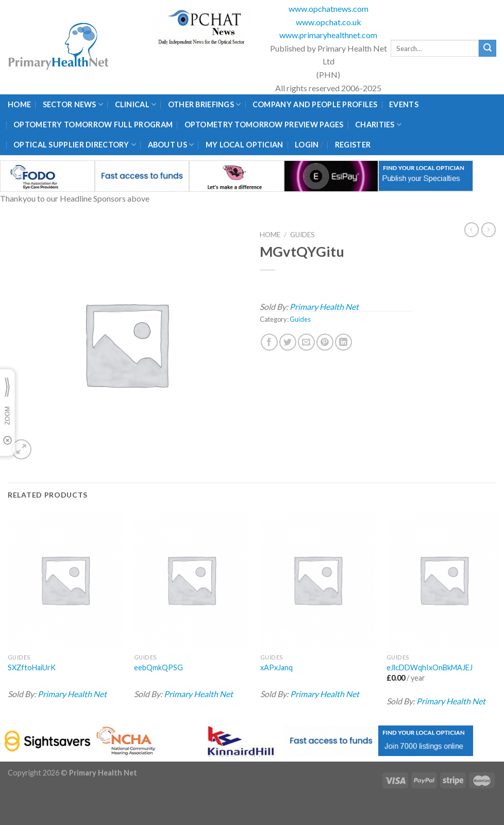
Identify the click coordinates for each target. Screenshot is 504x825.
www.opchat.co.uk (329, 22)
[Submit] (488, 48)
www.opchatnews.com (329, 9)
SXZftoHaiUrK (32, 667)
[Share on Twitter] (288, 342)
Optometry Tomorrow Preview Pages (264, 125)
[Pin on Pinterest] (325, 342)
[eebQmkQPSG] (191, 580)
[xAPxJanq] (317, 580)
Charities (378, 125)
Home (19, 104)
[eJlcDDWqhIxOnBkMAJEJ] (444, 580)
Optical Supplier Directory (75, 145)
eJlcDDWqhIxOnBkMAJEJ (430, 667)
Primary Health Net (324, 307)
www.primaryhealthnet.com (328, 35)
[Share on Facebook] (269, 342)
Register (353, 145)
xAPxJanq (276, 667)
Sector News (73, 104)
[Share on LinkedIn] (343, 342)
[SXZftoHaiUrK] (65, 580)
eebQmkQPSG (158, 667)
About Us (171, 145)
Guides (303, 235)
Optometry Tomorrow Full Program (93, 125)
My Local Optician (245, 145)
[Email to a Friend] (306, 342)
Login (307, 145)
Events (404, 104)
